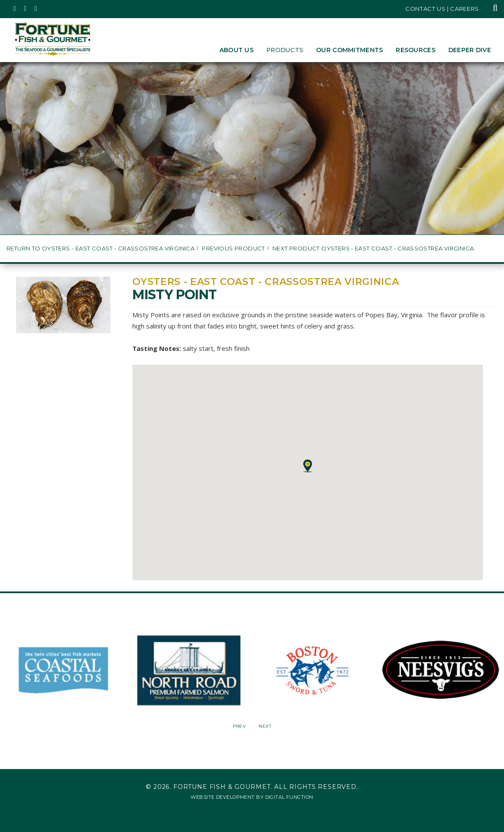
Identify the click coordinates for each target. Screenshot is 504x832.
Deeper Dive (470, 50)
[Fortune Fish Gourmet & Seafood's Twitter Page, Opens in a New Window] (15, 9)
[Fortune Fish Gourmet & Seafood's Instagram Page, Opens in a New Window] (26, 9)
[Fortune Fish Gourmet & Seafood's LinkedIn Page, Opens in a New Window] (36, 9)
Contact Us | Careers (442, 9)
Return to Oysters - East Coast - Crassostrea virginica (100, 249)
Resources (416, 50)
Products (285, 50)
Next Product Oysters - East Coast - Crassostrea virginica (373, 249)
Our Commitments (349, 50)
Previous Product (233, 249)
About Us (236, 50)
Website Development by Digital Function (252, 797)
